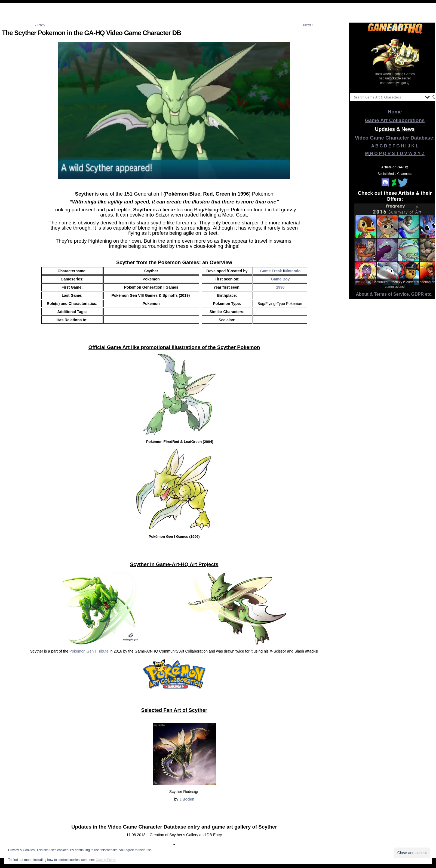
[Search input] (388, 97)
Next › (308, 25)
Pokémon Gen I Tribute (89, 651)
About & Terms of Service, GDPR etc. (395, 294)
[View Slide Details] (395, 62)
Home (395, 112)
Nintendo (292, 271)
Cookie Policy (106, 860)
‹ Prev (40, 25)
